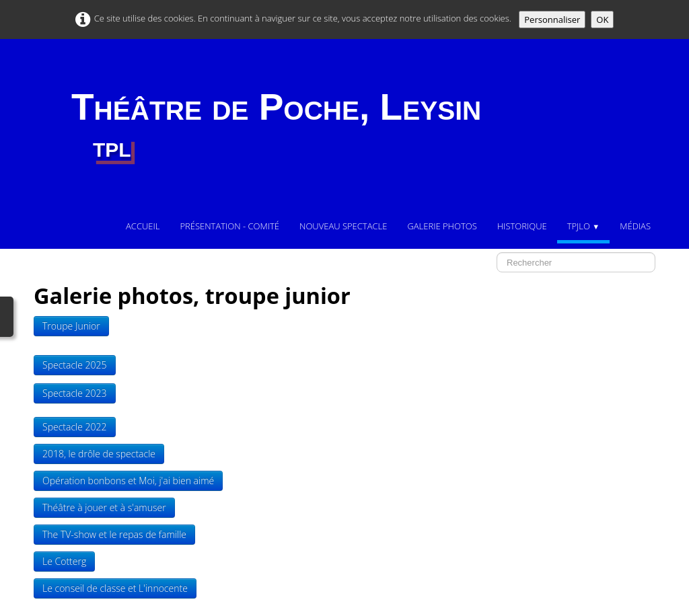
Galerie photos (442, 226)
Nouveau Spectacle (343, 226)
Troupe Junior (71, 326)
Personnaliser (552, 20)
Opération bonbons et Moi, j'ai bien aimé (128, 480)
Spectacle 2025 (75, 365)
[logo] (276, 126)
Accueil (143, 226)
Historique (522, 226)
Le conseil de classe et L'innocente (115, 588)
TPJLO (584, 226)
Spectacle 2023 (75, 393)
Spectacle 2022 (75, 427)
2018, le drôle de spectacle (99, 454)
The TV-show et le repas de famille (114, 534)
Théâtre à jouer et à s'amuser (104, 507)
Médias (635, 226)
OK (602, 20)
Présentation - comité (229, 226)
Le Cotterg (64, 561)
